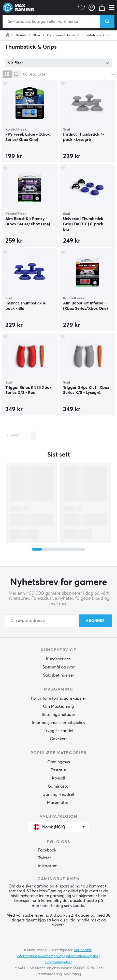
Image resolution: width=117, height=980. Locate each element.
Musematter (58, 803)
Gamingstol (59, 786)
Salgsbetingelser (59, 675)
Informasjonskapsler (82, 956)
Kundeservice (58, 659)
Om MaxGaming (58, 706)
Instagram (48, 866)
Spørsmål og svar (59, 667)
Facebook (47, 850)
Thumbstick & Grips (95, 35)
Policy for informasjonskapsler (58, 698)
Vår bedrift (83, 950)
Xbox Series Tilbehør (61, 35)
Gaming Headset (58, 794)
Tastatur (58, 770)
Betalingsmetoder (58, 715)
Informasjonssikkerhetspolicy (59, 723)
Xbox (37, 35)
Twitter (45, 858)
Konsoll (21, 35)
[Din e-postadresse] (41, 621)
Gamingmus (59, 762)
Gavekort (58, 739)
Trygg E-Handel (58, 731)
